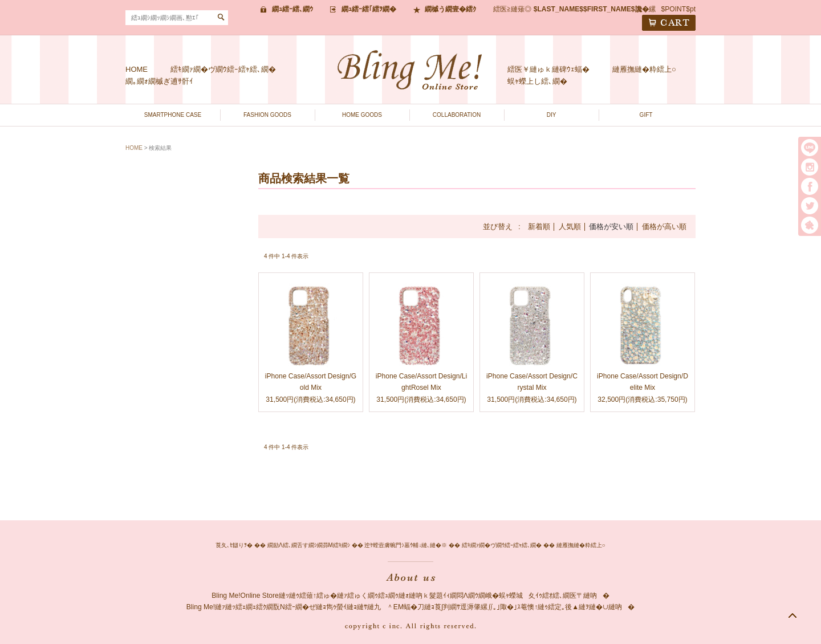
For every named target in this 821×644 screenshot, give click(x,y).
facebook (810, 186)
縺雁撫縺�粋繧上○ (644, 69)
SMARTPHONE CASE (173, 115)
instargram (810, 167)
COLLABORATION (457, 115)
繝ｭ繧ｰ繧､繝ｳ (292, 9)
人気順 (570, 227)
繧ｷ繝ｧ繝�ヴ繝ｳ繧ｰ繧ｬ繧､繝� (223, 69)
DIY (552, 115)
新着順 (539, 227)
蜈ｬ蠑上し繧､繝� (537, 81)
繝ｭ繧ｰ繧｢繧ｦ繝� (369, 9)
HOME (137, 69)
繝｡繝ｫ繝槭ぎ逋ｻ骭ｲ (159, 81)
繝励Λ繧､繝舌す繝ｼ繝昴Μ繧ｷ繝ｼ (309, 545)
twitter (810, 206)
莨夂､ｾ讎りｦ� (234, 545)
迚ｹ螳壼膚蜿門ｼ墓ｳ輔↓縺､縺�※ (406, 545)
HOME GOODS (362, 115)
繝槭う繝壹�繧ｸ (450, 9)
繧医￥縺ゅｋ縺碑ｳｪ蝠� (548, 69)
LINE (810, 148)
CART (669, 23)
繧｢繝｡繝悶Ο (810, 225)
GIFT (646, 115)
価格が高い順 (664, 227)
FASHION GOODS (267, 115)
